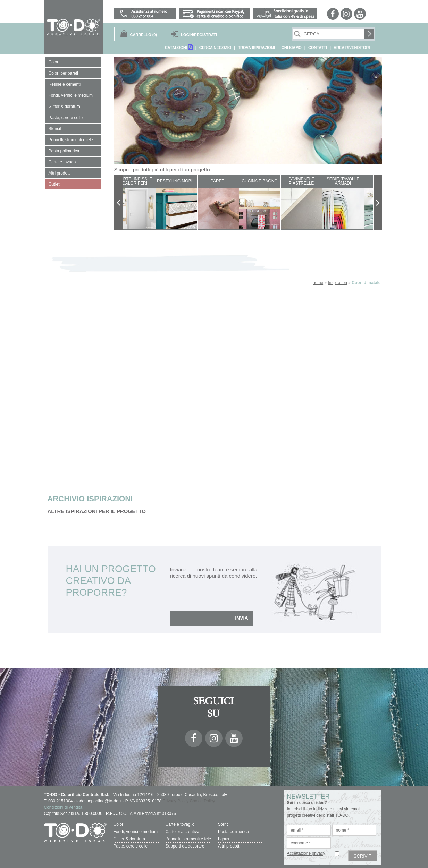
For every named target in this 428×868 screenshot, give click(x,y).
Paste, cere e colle (131, 846)
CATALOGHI (179, 47)
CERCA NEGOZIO (215, 48)
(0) (144, 35)
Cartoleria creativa (182, 832)
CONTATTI (318, 48)
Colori (119, 824)
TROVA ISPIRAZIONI (256, 48)
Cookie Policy (203, 801)
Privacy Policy (176, 801)
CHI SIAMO (292, 48)
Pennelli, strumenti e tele (188, 839)
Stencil (224, 824)
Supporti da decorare (185, 846)
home (318, 283)
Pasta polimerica (233, 832)
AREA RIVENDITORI (352, 48)
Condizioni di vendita (63, 807)
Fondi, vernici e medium (136, 832)
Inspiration (337, 283)
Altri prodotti (229, 846)
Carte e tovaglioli (181, 824)
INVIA (241, 618)
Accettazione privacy (306, 853)
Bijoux (224, 839)
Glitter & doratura (129, 839)
